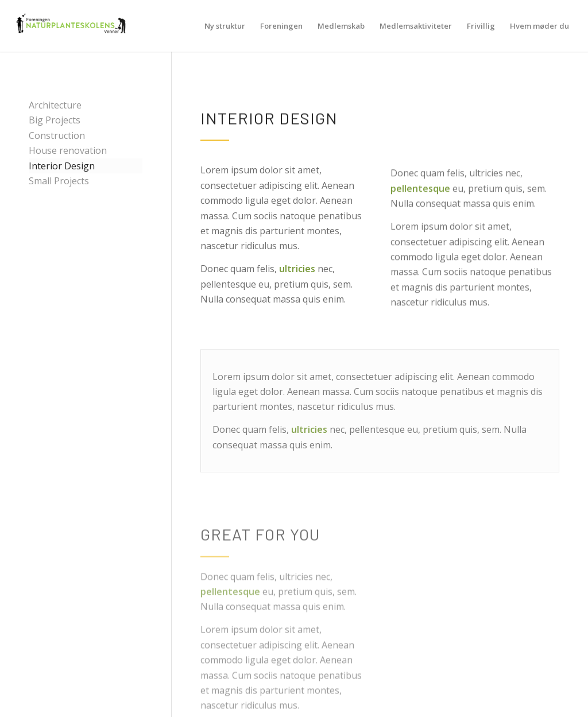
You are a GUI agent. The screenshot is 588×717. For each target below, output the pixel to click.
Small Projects (59, 181)
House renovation (68, 150)
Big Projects (55, 120)
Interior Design (62, 166)
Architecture (55, 105)
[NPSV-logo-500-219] (70, 26)
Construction (57, 135)
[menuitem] (225, 26)
